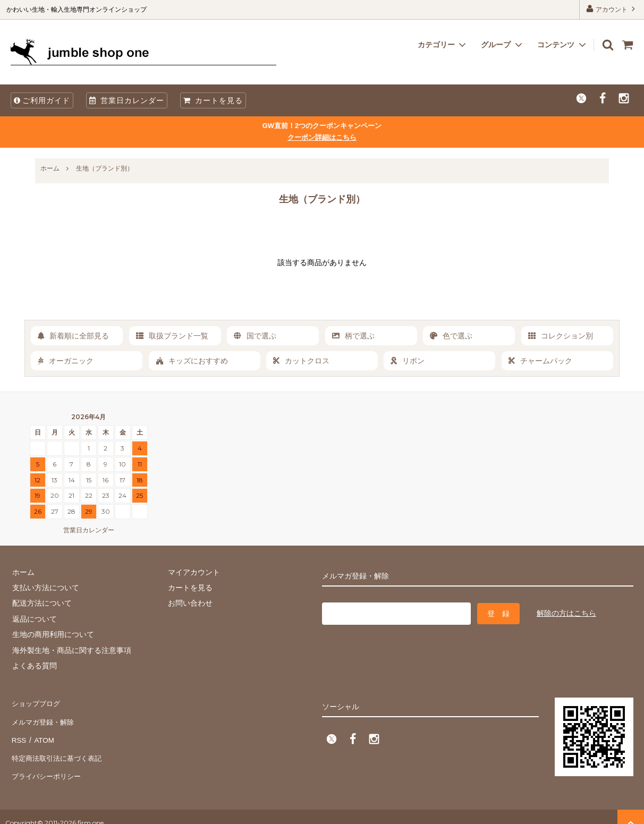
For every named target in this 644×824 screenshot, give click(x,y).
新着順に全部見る (73, 336)
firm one (91, 810)
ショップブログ (37, 703)
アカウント (612, 9)
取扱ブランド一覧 (172, 336)
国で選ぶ (255, 336)
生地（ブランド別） (105, 168)
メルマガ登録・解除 (44, 718)
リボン (408, 361)
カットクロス (301, 361)
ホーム (50, 168)
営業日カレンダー (127, 100)
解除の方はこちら (566, 613)
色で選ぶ (451, 336)
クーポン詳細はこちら (322, 137)
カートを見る (213, 100)
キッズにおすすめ (192, 361)
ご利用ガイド (42, 100)
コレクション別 (561, 336)
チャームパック (540, 361)
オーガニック (66, 361)
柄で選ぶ (353, 336)
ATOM (42, 734)
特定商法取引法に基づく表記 (59, 750)
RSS (18, 734)
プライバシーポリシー (48, 765)
